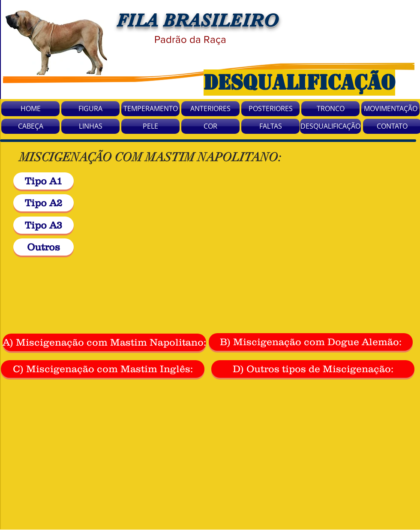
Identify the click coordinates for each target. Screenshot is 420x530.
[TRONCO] (330, 109)
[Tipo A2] (43, 203)
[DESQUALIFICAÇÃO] (330, 126)
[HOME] (30, 109)
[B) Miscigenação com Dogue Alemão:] (311, 342)
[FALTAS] (270, 126)
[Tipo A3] (43, 225)
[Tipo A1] (43, 181)
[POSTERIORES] (270, 109)
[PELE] (150, 126)
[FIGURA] (90, 109)
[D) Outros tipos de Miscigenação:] (313, 369)
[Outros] (43, 247)
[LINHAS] (90, 126)
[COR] (210, 126)
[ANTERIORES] (210, 109)
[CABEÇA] (30, 126)
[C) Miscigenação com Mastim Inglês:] (103, 369)
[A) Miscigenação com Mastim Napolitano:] (104, 342)
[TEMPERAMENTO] (150, 109)
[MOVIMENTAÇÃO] (390, 109)
